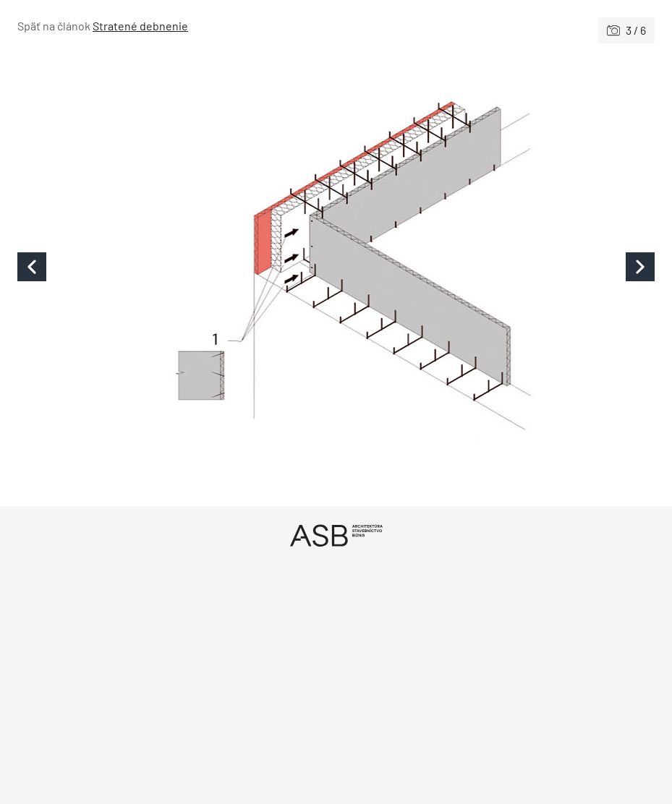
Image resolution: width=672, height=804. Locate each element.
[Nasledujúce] (496, 266)
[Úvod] (336, 535)
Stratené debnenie (140, 26)
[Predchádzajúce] (177, 266)
